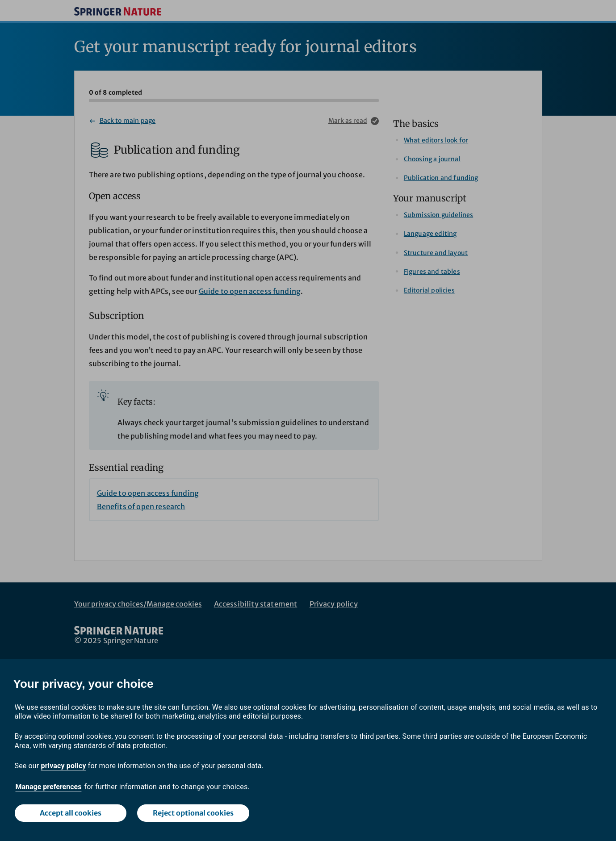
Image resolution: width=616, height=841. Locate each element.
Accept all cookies (71, 813)
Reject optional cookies (193, 813)
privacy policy (64, 766)
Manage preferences (49, 787)
